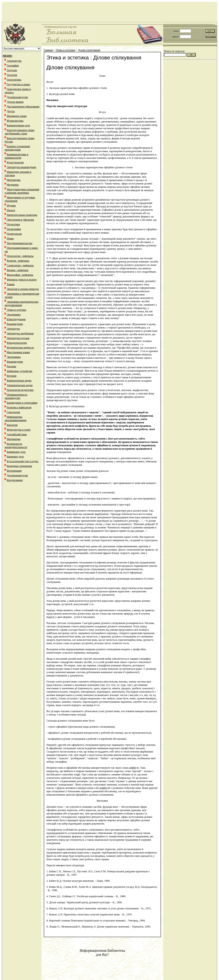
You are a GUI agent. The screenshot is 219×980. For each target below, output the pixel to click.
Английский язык (17, 434)
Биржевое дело (15, 457)
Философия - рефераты (20, 275)
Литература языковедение (21, 167)
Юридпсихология (17, 343)
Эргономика (14, 315)
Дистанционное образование (23, 107)
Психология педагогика (20, 390)
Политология (14, 234)
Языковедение (15, 324)
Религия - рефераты (18, 261)
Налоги (11, 210)
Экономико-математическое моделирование (22, 303)
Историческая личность (20, 348)
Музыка (11, 206)
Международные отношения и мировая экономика (22, 191)
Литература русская (18, 338)
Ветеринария (14, 471)
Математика (14, 180)
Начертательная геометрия (22, 215)
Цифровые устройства (19, 371)
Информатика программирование (16, 419)
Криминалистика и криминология (16, 156)
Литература (13, 329)
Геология (12, 75)
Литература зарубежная (20, 333)
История (12, 376)
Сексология (13, 412)
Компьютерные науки (19, 381)
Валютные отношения (19, 466)
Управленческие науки (20, 385)
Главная (48, 50)
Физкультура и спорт (19, 430)
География (13, 66)
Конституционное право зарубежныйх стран (20, 132)
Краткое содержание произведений (17, 148)
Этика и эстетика (16, 310)
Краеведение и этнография (22, 403)
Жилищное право (17, 116)
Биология (12, 425)
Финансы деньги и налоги (22, 280)
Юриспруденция (16, 319)
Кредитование (15, 480)
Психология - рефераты (20, 256)
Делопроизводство (17, 97)
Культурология (15, 162)
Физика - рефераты (18, 270)
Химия (11, 284)
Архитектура (14, 61)
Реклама (11, 366)
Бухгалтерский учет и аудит (23, 461)
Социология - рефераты (20, 265)
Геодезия (12, 70)
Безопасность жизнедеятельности (16, 445)
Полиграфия (14, 229)
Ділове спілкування (89, 50)
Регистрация (211, 37)
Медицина (13, 185)
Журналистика (15, 121)
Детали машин (15, 102)
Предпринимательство (20, 243)
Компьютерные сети (18, 125)
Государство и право (18, 84)
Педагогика (13, 224)
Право (10, 238)
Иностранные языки (18, 352)
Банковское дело (16, 452)
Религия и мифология (19, 407)
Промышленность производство (16, 396)
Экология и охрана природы (23, 289)
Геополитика (14, 80)
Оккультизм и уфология (20, 220)
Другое (11, 111)
